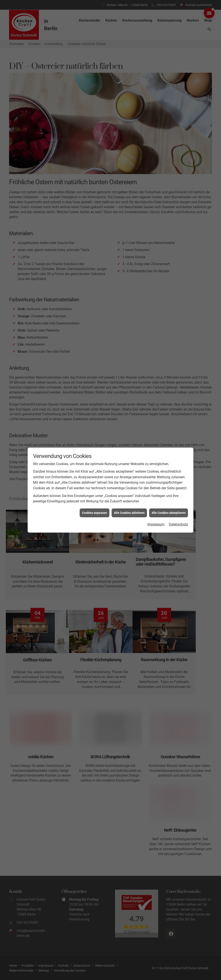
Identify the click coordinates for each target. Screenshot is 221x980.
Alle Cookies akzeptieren (169, 513)
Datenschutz (178, 524)
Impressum (156, 524)
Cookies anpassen (95, 513)
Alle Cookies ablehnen (129, 513)
